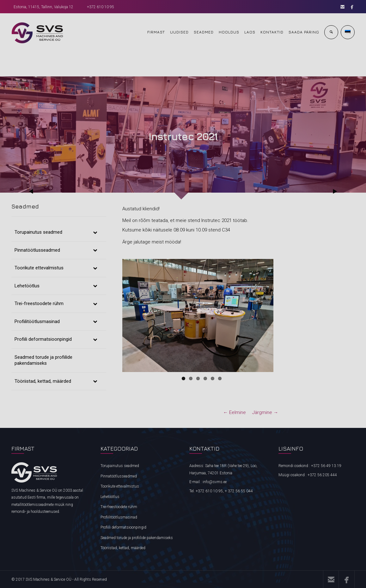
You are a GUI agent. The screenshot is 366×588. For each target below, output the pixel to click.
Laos (250, 32)
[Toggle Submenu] (95, 232)
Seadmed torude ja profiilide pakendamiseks (137, 538)
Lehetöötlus (110, 497)
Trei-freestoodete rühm (119, 507)
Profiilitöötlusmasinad (119, 517)
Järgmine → (265, 412)
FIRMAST (156, 32)
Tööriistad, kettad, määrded (123, 548)
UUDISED (179, 32)
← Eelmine (235, 412)
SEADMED (204, 32)
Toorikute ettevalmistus (120, 486)
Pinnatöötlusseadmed (119, 476)
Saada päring (304, 32)
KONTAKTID (272, 32)
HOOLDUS (229, 32)
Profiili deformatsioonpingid (123, 527)
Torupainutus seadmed (120, 466)
